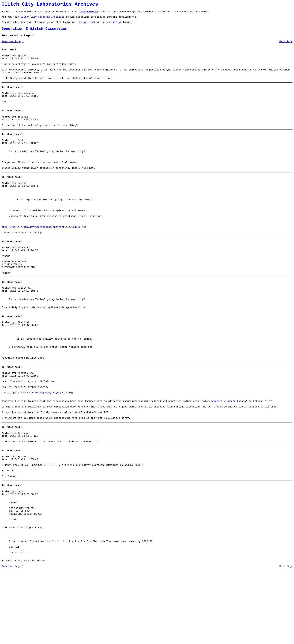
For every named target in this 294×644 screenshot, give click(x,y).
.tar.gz (81, 25)
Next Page (286, 46)
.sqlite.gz (114, 25)
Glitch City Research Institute (42, 19)
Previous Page (11, 46)
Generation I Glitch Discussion (34, 32)
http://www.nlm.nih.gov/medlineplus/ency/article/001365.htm (44, 255)
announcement (88, 13)
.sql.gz (94, 25)
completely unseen (223, 452)
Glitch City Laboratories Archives (50, 5)
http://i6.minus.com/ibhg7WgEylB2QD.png (37, 442)
